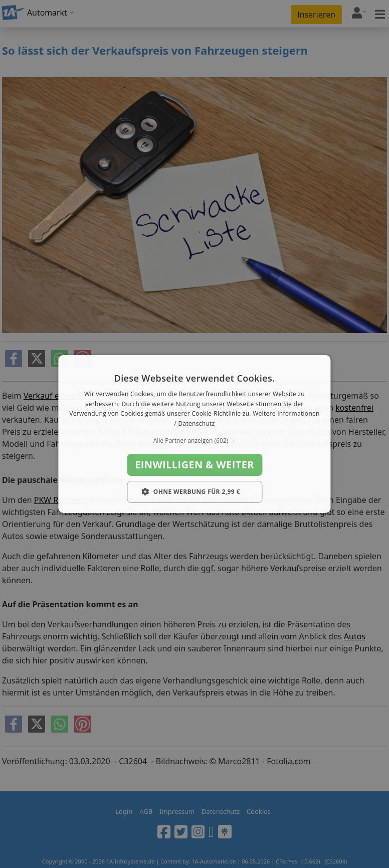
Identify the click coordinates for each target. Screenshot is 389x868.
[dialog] (194, 434)
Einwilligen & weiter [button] (194, 465)
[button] (194, 441)
